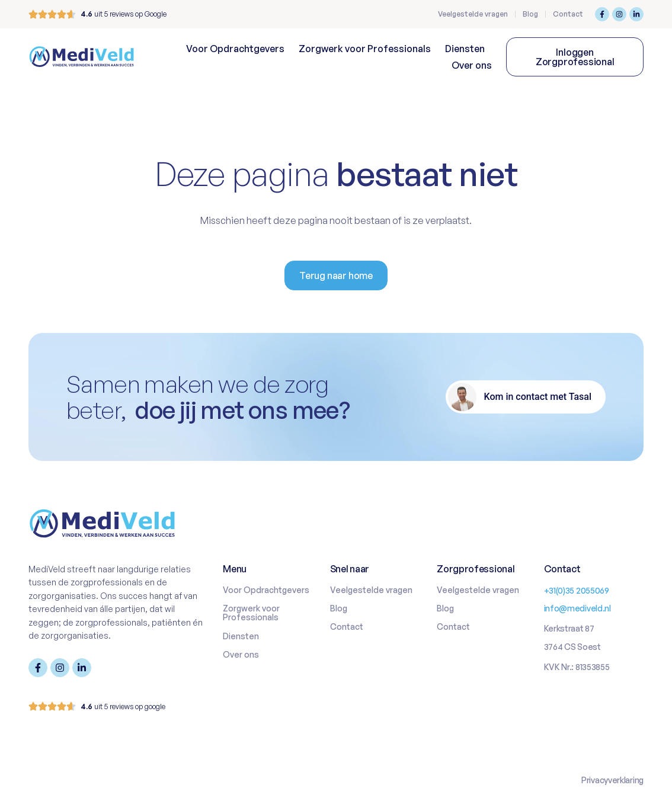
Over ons (472, 65)
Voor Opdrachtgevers (235, 49)
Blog (530, 14)
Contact (568, 14)
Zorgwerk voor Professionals (365, 49)
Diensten (465, 49)
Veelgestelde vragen (473, 14)
